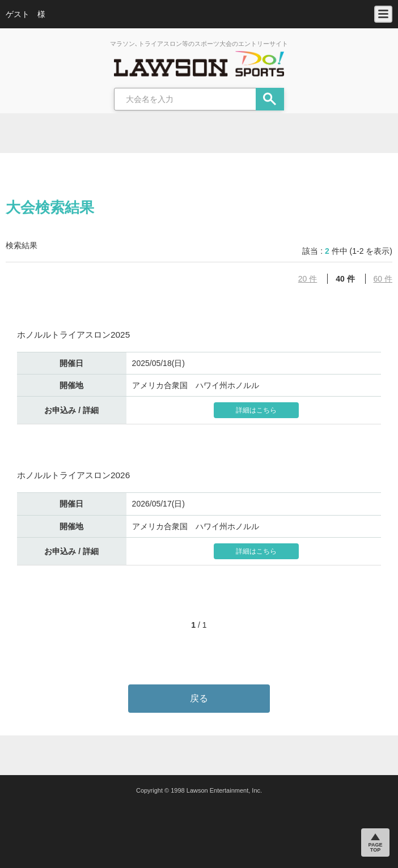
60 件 (383, 279)
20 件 (308, 279)
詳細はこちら (256, 410)
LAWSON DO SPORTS (199, 64)
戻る (199, 698)
